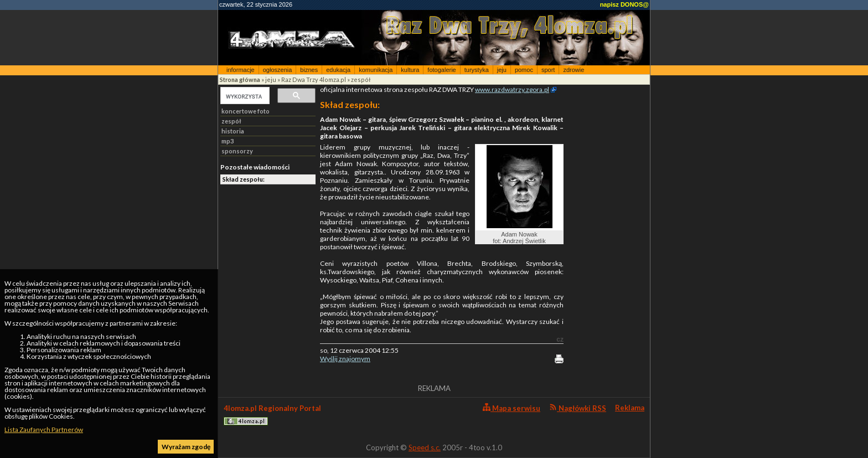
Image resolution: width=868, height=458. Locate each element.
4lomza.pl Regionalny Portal (272, 415)
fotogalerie (441, 70)
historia (233, 131)
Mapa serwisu (512, 408)
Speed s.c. (425, 447)
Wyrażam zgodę (186, 447)
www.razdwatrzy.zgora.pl (512, 89)
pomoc (524, 70)
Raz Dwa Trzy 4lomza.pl (314, 79)
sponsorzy (237, 151)
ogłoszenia (278, 70)
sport (548, 70)
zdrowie (573, 70)
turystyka (477, 70)
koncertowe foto (246, 111)
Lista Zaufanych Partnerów (44, 429)
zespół (361, 79)
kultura (410, 70)
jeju (502, 70)
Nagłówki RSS (578, 408)
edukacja (338, 70)
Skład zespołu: (244, 179)
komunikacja (376, 70)
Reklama (630, 408)
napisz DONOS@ (624, 4)
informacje (241, 70)
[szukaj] (244, 96)
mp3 (228, 141)
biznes (309, 70)
